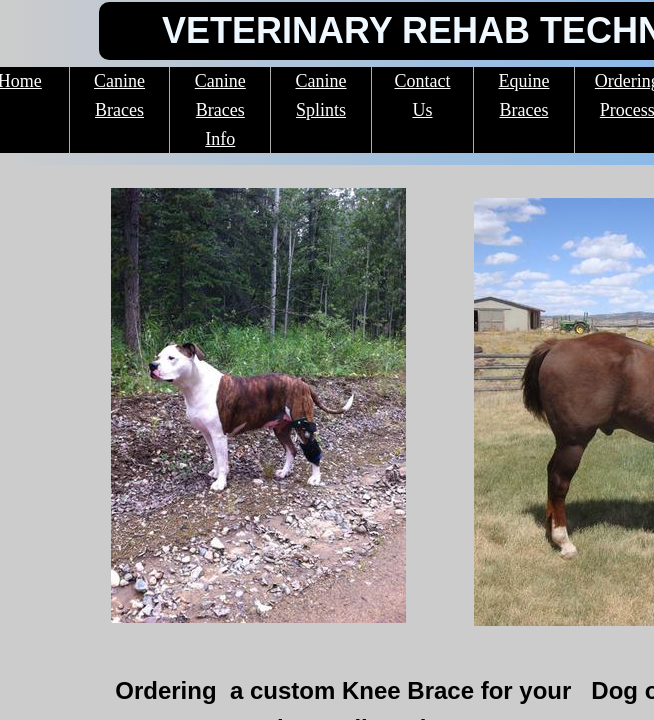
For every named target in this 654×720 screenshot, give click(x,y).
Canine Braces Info (220, 110)
